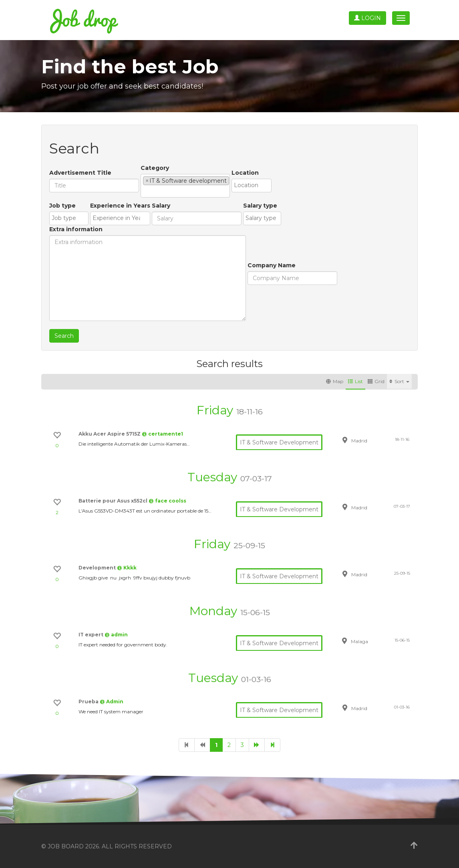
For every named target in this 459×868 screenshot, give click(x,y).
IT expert (92, 635)
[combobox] (185, 186)
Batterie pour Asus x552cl (114, 501)
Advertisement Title (80, 173)
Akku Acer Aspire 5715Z (110, 434)
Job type (62, 206)
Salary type (260, 206)
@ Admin (112, 701)
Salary (161, 206)
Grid (376, 381)
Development (98, 568)
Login (367, 18)
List (355, 381)
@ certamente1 (162, 434)
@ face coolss (167, 501)
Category (155, 168)
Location (245, 173)
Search (64, 336)
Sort (399, 381)
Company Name (272, 265)
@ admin (116, 635)
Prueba (89, 701)
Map (335, 381)
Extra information (76, 229)
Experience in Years (120, 206)
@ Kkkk (127, 568)
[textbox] (145, 191)
